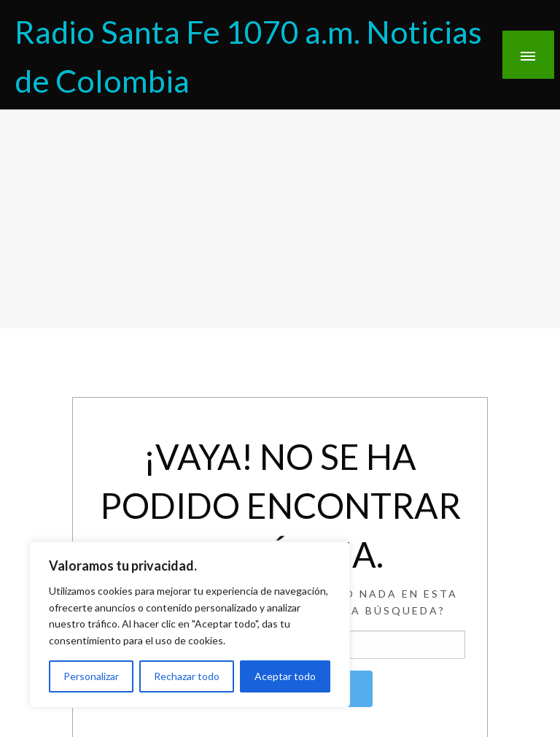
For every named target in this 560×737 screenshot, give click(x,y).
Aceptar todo (285, 676)
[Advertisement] (280, 219)
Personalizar (91, 676)
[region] (190, 625)
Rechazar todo (187, 676)
